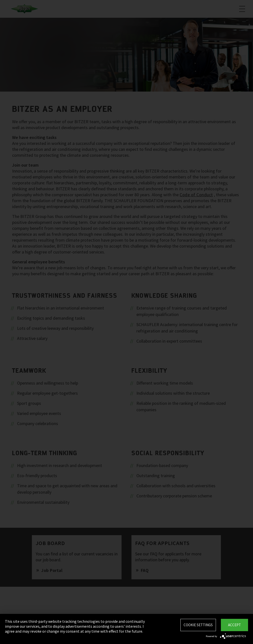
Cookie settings (198, 625)
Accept (234, 625)
